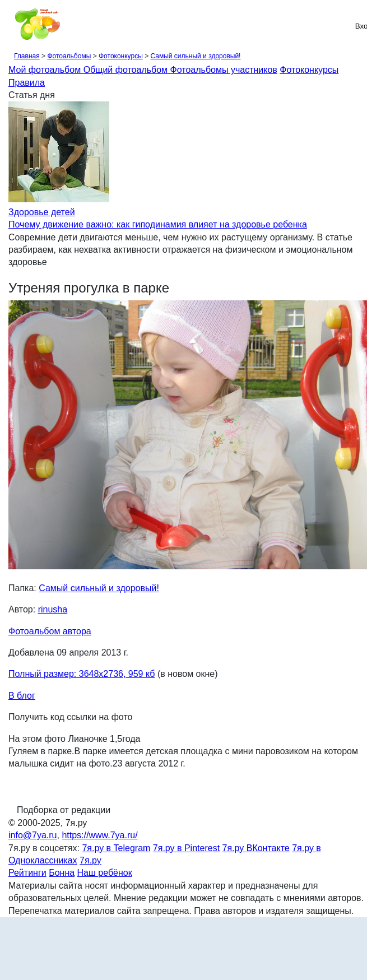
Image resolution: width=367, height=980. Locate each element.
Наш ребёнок (105, 873)
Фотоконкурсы (121, 56)
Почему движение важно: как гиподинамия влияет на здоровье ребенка (158, 224)
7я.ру (90, 860)
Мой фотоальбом (46, 70)
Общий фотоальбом (127, 70)
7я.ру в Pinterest (186, 848)
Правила (27, 83)
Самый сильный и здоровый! (195, 56)
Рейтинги (27, 873)
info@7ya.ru (33, 835)
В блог (22, 696)
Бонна (62, 873)
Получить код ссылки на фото (70, 717)
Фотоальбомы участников (224, 70)
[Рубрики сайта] (12, 26)
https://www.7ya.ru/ (99, 835)
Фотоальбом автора (50, 631)
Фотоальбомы (69, 56)
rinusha (53, 609)
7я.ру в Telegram (116, 848)
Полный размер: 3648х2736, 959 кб (82, 674)
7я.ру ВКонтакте (256, 848)
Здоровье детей (42, 212)
